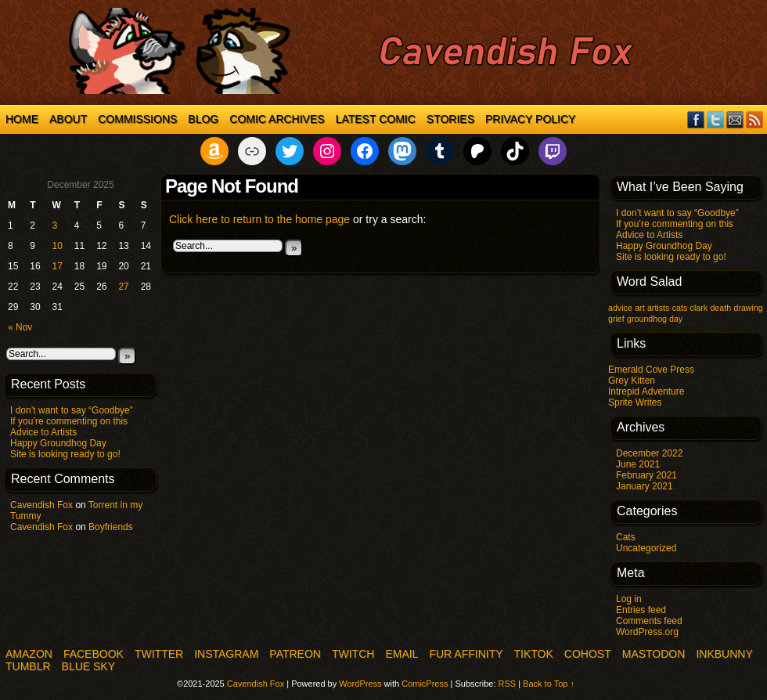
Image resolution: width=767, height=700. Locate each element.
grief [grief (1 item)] (616, 319)
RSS (755, 119)
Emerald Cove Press (651, 370)
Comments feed (649, 621)
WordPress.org (647, 632)
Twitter (716, 119)
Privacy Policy (530, 119)
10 (58, 246)
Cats (626, 537)
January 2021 (645, 486)
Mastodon (654, 654)
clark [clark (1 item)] (699, 308)
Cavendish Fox (41, 505)
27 (123, 287)
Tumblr (28, 666)
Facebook (696, 119)
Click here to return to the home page (259, 219)
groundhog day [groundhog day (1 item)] (655, 319)
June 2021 (638, 464)
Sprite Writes (635, 402)
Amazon (29, 654)
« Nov (20, 327)
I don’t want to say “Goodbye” (72, 410)
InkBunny (724, 654)
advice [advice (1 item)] (620, 308)
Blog (203, 119)
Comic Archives (277, 119)
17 (58, 266)
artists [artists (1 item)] (658, 308)
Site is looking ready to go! (65, 454)
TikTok (534, 654)
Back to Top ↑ (549, 684)
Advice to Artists (43, 432)
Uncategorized (646, 548)
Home (22, 119)
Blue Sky (88, 666)
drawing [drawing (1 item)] (748, 308)
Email (735, 119)
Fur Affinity (466, 654)
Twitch (353, 654)
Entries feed (641, 610)
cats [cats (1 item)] (680, 308)
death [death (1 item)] (720, 308)
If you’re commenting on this (69, 421)
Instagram (226, 654)
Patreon (295, 654)
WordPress (360, 684)
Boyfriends (111, 527)
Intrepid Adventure (646, 391)
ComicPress (425, 684)
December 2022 (649, 453)
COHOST (588, 654)
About (68, 119)
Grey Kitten (632, 381)
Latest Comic (376, 119)
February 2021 (646, 475)
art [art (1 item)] (639, 308)
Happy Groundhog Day (58, 443)
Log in (629, 599)
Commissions (137, 119)
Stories (450, 119)
